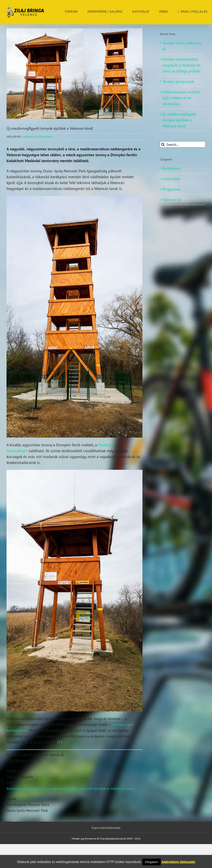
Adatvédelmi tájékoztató (178, 862)
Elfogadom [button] (152, 862)
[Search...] (183, 144)
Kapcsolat (98, 828)
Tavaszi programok (178, 81)
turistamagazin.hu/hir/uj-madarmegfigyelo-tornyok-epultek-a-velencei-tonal (70, 788)
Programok (172, 189)
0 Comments (45, 137)
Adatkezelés (113, 828)
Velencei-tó (172, 200)
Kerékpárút (172, 168)
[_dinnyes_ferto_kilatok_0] (74, 74)
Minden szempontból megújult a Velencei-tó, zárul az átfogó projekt (182, 65)
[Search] (163, 144)
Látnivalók (29, 137)
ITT (60, 742)
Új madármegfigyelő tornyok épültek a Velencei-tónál (179, 120)
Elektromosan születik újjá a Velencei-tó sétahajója (181, 98)
